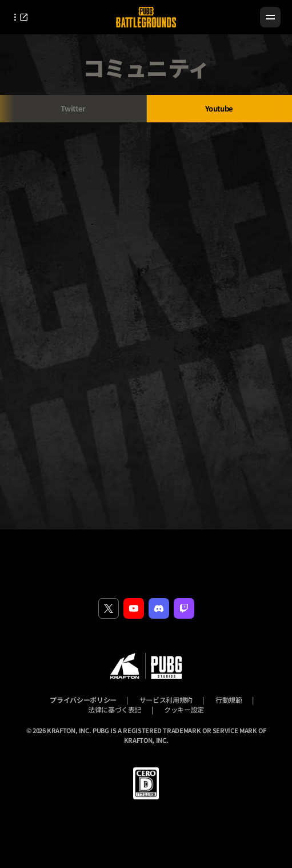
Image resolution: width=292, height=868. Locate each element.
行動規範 (229, 700)
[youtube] (134, 608)
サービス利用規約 (166, 700)
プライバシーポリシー (83, 700)
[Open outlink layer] (22, 17)
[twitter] (109, 608)
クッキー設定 (184, 709)
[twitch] (184, 608)
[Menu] (270, 17)
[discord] (159, 608)
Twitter (73, 108)
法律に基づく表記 (115, 709)
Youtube (219, 108)
